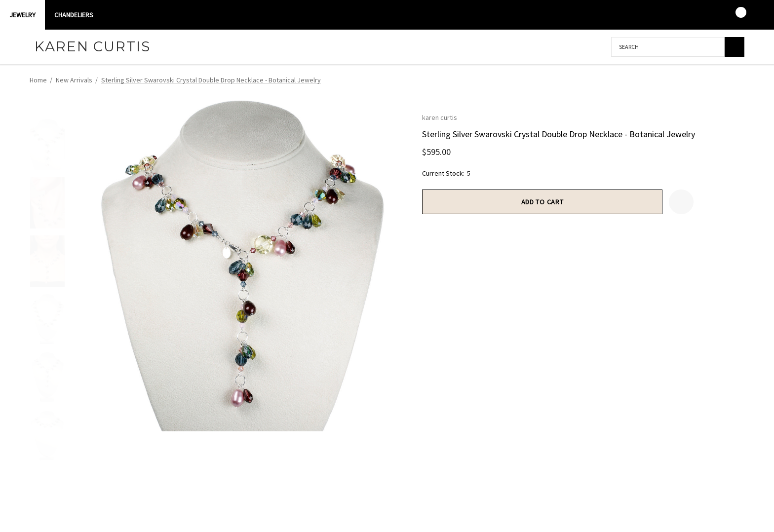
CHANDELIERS (74, 15)
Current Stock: (446, 173)
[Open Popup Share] (706, 202)
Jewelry (22, 15)
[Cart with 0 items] (734, 15)
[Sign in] (696, 15)
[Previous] (718, 80)
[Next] (736, 80)
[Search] (735, 47)
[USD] (754, 15)
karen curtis (440, 117)
